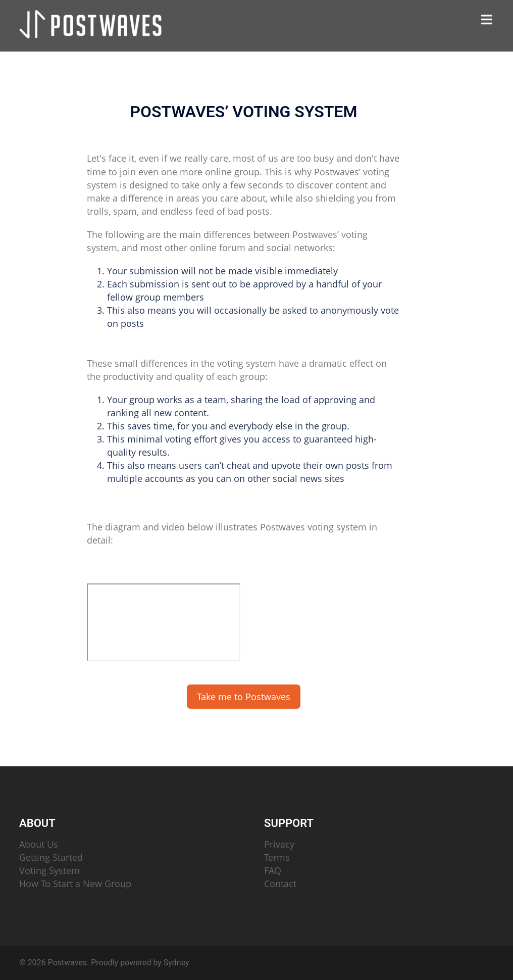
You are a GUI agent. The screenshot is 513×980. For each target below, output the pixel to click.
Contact (280, 884)
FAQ (273, 870)
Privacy (279, 844)
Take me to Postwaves (244, 697)
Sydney (176, 963)
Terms (277, 857)
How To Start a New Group (75, 884)
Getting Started (51, 857)
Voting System (49, 870)
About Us (39, 844)
